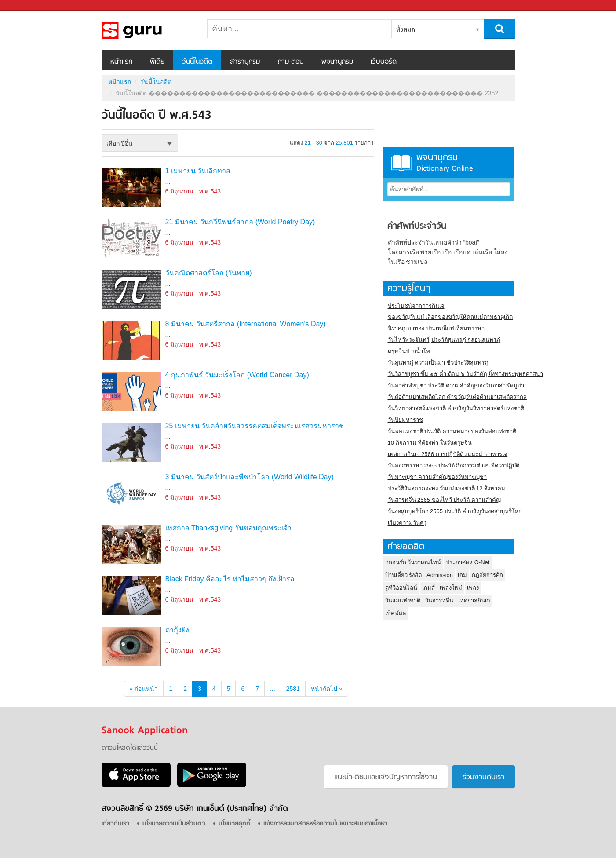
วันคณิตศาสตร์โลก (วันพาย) (209, 273)
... (273, 689)
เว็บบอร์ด (384, 62)
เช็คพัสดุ (395, 613)
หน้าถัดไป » (327, 689)
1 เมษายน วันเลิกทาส (198, 171)
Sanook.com (26, 5)
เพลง (473, 588)
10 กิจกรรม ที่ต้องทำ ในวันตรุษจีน (430, 443)
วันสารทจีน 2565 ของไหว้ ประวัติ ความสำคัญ (444, 500)
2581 (293, 689)
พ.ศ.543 (210, 191)
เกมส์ (428, 588)
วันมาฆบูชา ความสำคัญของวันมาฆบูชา (437, 477)
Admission (440, 575)
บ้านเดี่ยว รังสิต (404, 575)
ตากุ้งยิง (177, 630)
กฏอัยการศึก (487, 575)
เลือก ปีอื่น (120, 143)
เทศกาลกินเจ (474, 600)
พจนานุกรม (337, 62)
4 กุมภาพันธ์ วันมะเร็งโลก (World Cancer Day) (237, 375)
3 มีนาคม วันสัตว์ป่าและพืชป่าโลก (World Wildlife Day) (250, 477)
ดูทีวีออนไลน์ (401, 588)
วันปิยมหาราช (405, 420)
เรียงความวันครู (407, 523)
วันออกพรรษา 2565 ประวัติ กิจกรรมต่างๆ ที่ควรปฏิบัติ (454, 465)
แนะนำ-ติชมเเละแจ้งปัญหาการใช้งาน (386, 777)
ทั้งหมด (406, 29)
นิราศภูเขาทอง (406, 328)
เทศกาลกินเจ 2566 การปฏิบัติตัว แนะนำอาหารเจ (448, 454)
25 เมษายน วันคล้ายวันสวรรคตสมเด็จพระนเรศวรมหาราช (255, 426)
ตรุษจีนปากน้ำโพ (409, 351)
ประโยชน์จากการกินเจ (416, 306)
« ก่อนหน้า (144, 689)
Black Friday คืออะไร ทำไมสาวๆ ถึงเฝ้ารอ (230, 579)
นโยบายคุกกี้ (234, 824)
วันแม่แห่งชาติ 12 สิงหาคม (473, 488)
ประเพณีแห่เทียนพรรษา (455, 328)
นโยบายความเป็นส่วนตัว (174, 824)
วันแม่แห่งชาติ (403, 600)
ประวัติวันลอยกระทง (413, 488)
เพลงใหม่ (451, 588)
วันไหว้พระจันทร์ (409, 340)
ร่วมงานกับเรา (483, 777)
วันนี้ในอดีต (197, 62)
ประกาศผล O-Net (468, 562)
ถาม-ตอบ (291, 62)
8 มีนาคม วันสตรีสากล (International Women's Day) (246, 324)
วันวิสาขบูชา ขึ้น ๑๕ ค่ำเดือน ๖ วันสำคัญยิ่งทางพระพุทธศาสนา (465, 374)
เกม (462, 575)
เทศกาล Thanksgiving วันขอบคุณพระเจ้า (228, 528)
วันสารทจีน (439, 600)
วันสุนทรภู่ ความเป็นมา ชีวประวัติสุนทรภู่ (438, 363)
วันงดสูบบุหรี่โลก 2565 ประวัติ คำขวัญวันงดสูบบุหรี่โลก (455, 511)
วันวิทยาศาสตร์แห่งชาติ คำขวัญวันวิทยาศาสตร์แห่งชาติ (456, 408)
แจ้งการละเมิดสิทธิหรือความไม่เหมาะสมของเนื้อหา (325, 824)
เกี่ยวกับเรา (115, 824)
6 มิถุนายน (180, 191)
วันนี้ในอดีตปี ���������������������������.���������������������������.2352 (148, 30)
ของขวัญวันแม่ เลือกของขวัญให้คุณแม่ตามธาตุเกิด (450, 317)
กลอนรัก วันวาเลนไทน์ (413, 562)
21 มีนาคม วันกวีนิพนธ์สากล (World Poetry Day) (240, 222)
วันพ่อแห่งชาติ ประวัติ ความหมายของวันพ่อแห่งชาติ (452, 431)
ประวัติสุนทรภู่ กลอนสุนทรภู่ (466, 340)
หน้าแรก (121, 62)
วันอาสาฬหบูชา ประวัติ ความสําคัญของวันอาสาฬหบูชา (456, 385)
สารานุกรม (245, 62)
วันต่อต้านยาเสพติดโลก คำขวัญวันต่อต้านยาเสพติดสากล (457, 397)
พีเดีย (157, 62)
